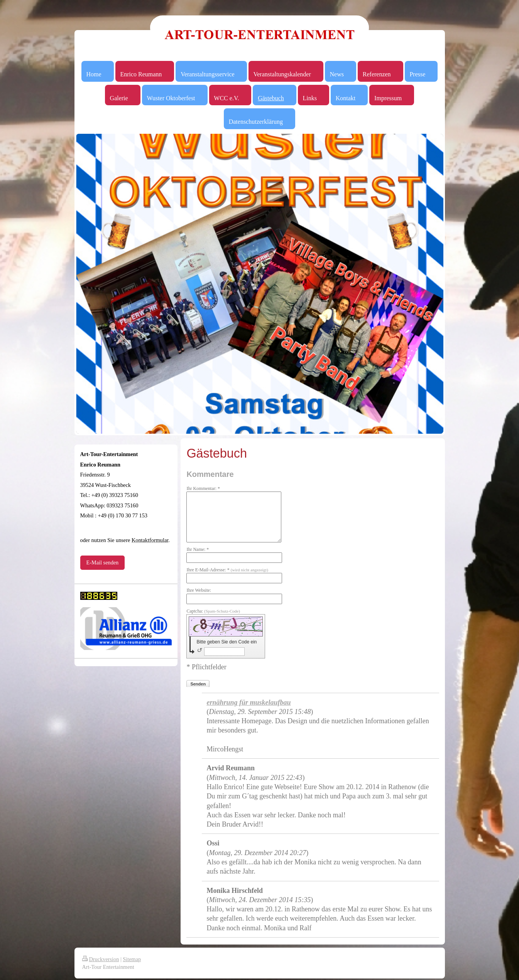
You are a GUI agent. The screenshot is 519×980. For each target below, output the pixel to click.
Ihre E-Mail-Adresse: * (227, 570)
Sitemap (132, 959)
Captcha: (213, 611)
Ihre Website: (199, 590)
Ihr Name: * (198, 549)
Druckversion (101, 959)
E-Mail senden (103, 562)
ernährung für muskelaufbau (249, 702)
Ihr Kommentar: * (203, 488)
